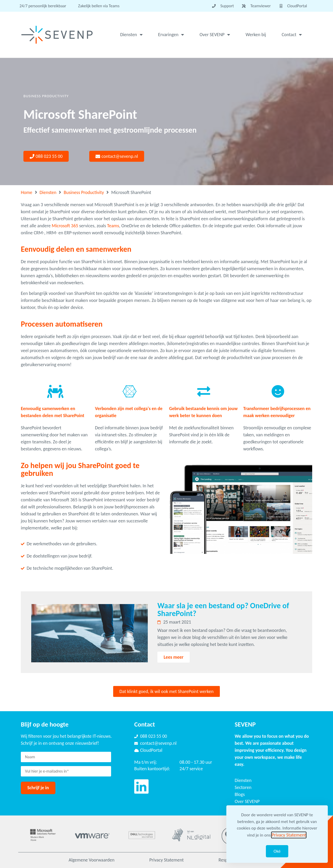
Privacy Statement (166, 860)
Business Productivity (84, 192)
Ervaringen (171, 35)
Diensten (131, 35)
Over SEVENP (215, 35)
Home (27, 192)
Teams (113, 226)
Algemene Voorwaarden (92, 860)
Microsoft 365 (65, 226)
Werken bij (256, 35)
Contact (292, 35)
